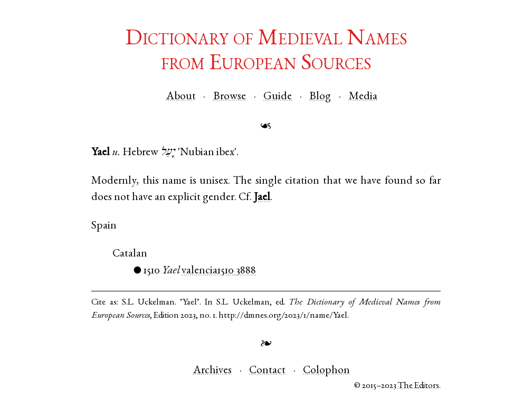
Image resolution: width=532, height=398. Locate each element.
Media (363, 97)
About (181, 97)
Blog (320, 97)
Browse (230, 97)
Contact (267, 371)
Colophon (326, 371)
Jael (262, 198)
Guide (278, 97)
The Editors (419, 386)
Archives (212, 371)
